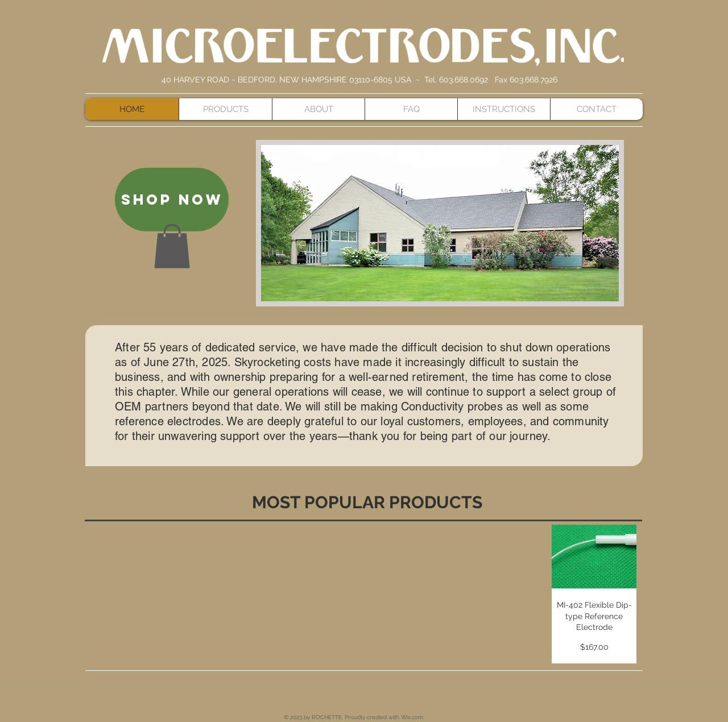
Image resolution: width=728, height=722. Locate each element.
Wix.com (412, 717)
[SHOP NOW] (172, 200)
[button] (172, 246)
